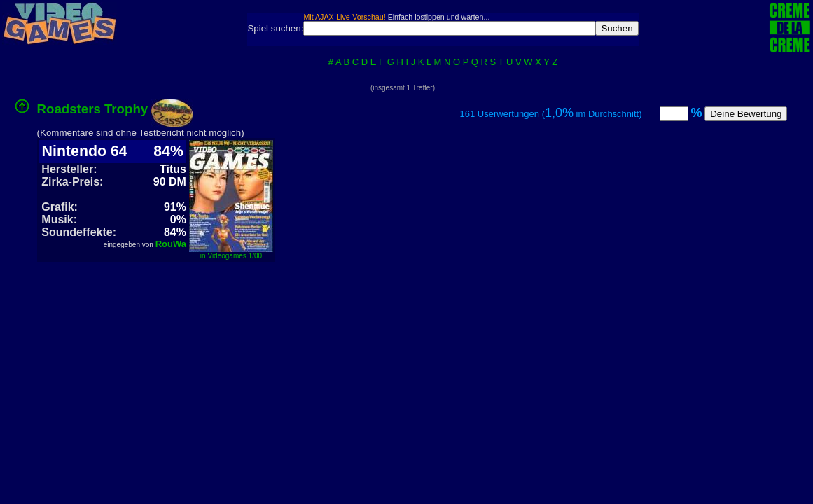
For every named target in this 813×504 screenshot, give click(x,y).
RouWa (171, 244)
